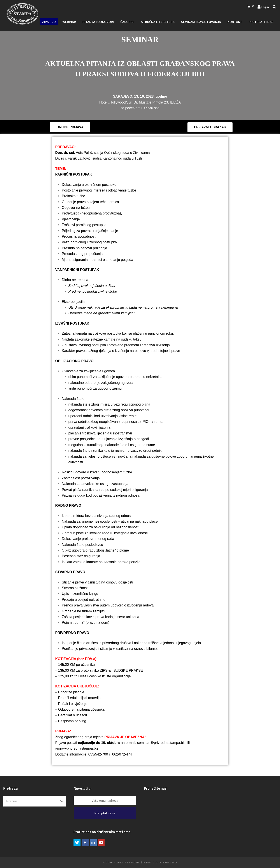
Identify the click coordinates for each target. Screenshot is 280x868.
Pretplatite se (105, 813)
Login (265, 7)
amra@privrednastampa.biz (77, 748)
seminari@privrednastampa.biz (161, 743)
